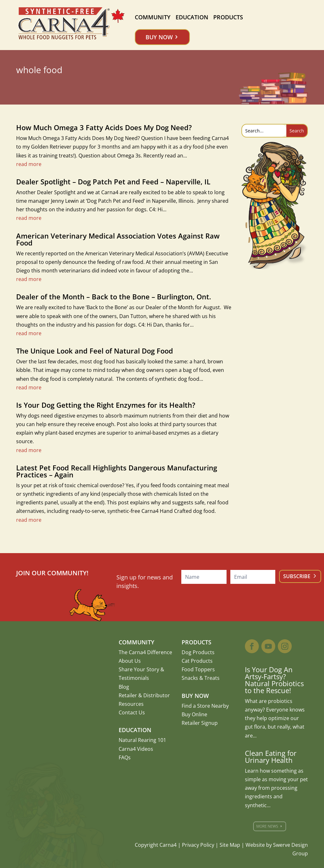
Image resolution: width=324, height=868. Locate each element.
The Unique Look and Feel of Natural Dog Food (95, 351)
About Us (130, 661)
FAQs (125, 757)
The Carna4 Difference (145, 652)
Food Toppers (198, 669)
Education (192, 17)
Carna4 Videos (136, 749)
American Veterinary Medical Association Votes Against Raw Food (118, 239)
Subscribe (297, 576)
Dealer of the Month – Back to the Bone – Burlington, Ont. (114, 297)
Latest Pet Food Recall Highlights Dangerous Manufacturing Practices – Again (117, 471)
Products (228, 17)
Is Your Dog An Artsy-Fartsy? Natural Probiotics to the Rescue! (274, 680)
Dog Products (198, 652)
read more (29, 164)
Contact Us (132, 712)
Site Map (230, 845)
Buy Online (194, 714)
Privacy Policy (198, 845)
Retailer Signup (200, 723)
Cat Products (197, 661)
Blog (124, 687)
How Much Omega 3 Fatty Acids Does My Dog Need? (104, 127)
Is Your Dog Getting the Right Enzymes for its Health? (106, 405)
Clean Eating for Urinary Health (271, 756)
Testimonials (134, 678)
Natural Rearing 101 (142, 740)
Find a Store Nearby (205, 706)
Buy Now (159, 37)
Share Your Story (139, 669)
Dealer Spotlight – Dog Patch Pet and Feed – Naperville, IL (113, 182)
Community (153, 17)
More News (269, 826)
